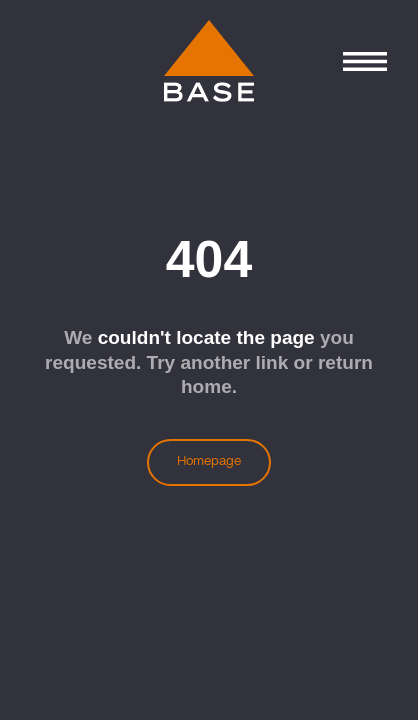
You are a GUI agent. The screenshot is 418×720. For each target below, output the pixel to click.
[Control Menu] (364, 61)
